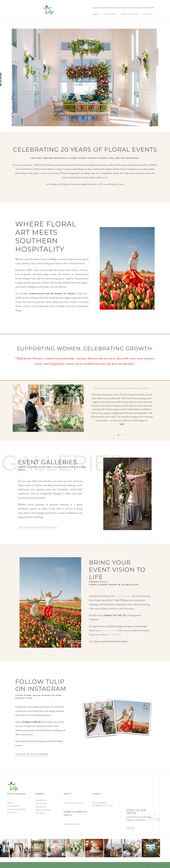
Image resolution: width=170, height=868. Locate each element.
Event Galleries (130, 14)
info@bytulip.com (109, 630)
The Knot (41, 813)
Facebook (41, 800)
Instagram (41, 804)
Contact (147, 14)
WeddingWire (43, 810)
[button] (89, 408)
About (96, 14)
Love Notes (110, 14)
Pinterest (41, 807)
